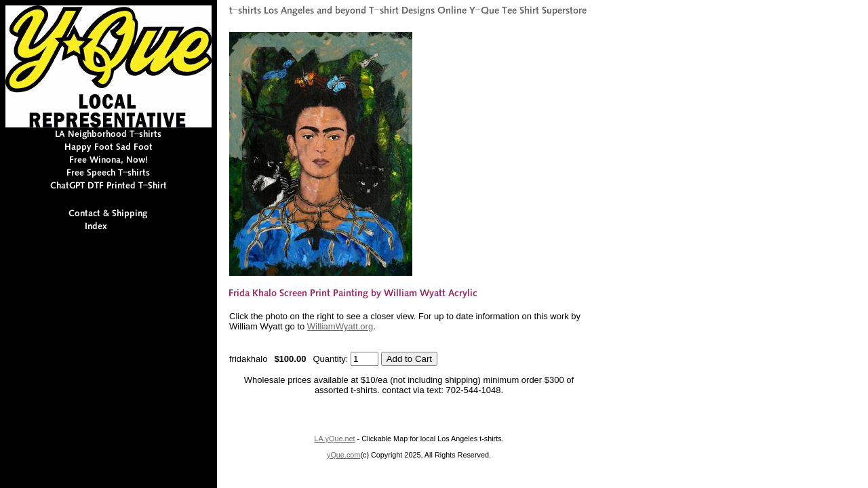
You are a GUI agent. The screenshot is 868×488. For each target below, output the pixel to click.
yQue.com (343, 455)
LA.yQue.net (334, 439)
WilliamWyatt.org (340, 326)
